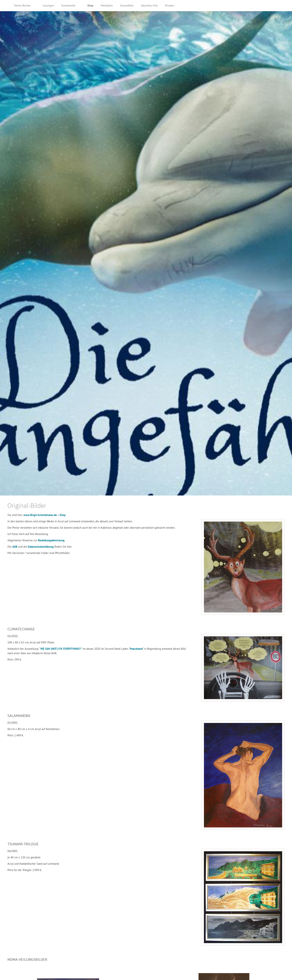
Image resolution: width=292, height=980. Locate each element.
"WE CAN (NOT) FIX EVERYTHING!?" (61, 649)
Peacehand (136, 649)
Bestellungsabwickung (51, 540)
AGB (15, 547)
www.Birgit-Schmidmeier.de (40, 515)
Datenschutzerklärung (41, 547)
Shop (63, 515)
